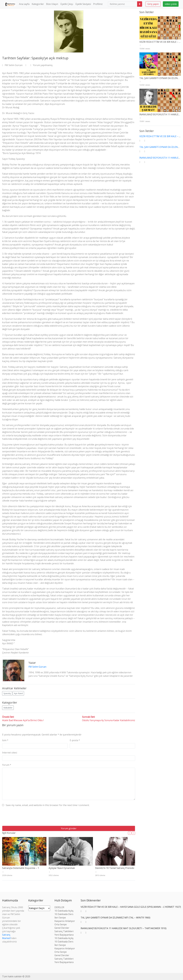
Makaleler (8, 708)
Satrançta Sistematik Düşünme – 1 (21, 868)
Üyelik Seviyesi (83, 4)
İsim (5, 740)
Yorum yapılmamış (41, 65)
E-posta (75, 740)
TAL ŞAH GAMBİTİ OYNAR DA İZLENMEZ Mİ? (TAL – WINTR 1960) (115, 918)
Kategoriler (38, 4)
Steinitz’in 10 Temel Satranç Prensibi (115, 868)
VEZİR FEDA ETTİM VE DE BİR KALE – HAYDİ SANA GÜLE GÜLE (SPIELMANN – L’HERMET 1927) (131, 907)
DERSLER (59, 907)
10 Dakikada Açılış (64, 911)
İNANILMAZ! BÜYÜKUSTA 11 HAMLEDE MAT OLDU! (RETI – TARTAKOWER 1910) (124, 928)
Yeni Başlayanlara (64, 935)
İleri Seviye (60, 918)
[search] (123, 4)
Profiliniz (98, 4)
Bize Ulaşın (52, 4)
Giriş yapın (153, 4)
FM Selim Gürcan (13, 65)
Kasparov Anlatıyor (65, 921)
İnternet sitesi (10, 753)
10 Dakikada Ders (64, 914)
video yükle (171, 4)
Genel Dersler (62, 928)
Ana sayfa (24, 4)
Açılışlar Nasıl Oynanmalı (62, 868)
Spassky (7, 693)
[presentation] (24, 817)
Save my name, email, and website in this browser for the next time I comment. (48, 805)
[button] (130, 833)
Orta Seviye (61, 924)
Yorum (7, 765)
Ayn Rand (18, 693)
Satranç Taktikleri (64, 931)
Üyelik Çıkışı (67, 4)
